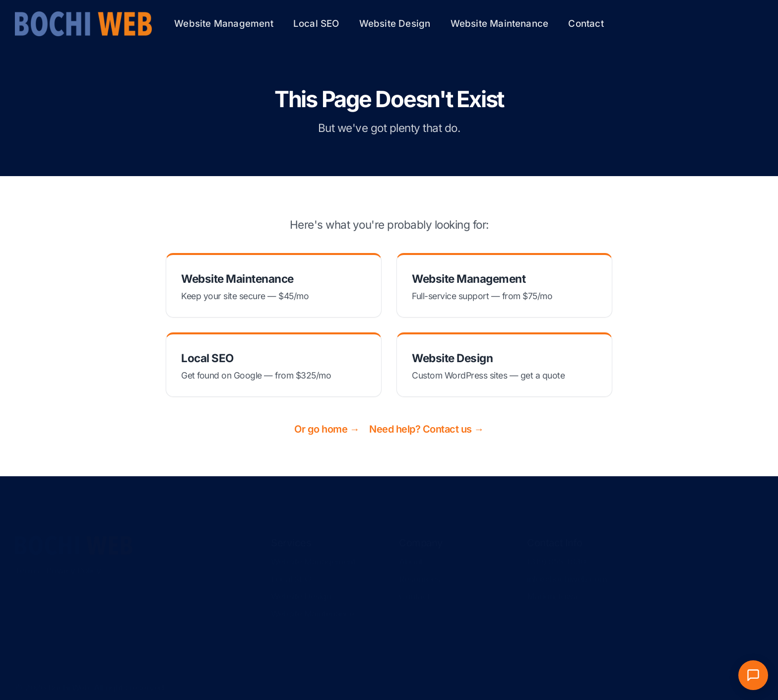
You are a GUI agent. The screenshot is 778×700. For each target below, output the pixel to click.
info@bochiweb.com (567, 570)
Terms (27, 561)
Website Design (395, 24)
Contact (586, 24)
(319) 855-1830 (556, 552)
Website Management (224, 24)
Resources (420, 570)
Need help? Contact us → (426, 429)
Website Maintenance (500, 24)
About (411, 552)
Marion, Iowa (552, 587)
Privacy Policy (73, 561)
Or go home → (327, 429)
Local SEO (316, 24)
